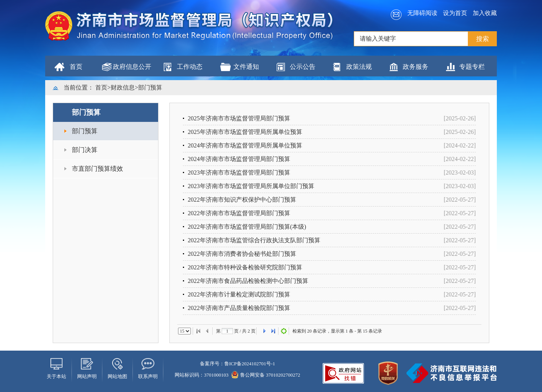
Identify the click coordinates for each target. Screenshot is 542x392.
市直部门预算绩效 (97, 169)
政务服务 (416, 67)
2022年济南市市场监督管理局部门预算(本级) (247, 227)
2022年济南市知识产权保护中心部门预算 (242, 200)
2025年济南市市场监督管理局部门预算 (239, 118)
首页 (76, 67)
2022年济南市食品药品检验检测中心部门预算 (248, 281)
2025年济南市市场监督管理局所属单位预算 (245, 132)
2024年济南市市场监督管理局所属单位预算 (245, 145)
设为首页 (455, 13)
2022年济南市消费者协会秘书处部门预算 (242, 254)
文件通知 (246, 67)
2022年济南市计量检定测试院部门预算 (239, 294)
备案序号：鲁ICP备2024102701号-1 (238, 364)
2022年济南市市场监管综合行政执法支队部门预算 (254, 240)
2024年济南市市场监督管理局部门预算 (239, 159)
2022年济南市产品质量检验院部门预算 (239, 308)
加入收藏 (485, 13)
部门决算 (85, 150)
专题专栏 (472, 67)
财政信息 (123, 87)
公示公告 (303, 67)
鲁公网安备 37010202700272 (266, 375)
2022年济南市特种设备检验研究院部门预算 (245, 267)
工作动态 (190, 67)
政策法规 (359, 67)
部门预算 (150, 87)
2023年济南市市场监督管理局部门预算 (239, 172)
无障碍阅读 (422, 13)
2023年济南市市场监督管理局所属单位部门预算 (251, 186)
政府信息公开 (132, 67)
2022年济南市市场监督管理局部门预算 (239, 213)
